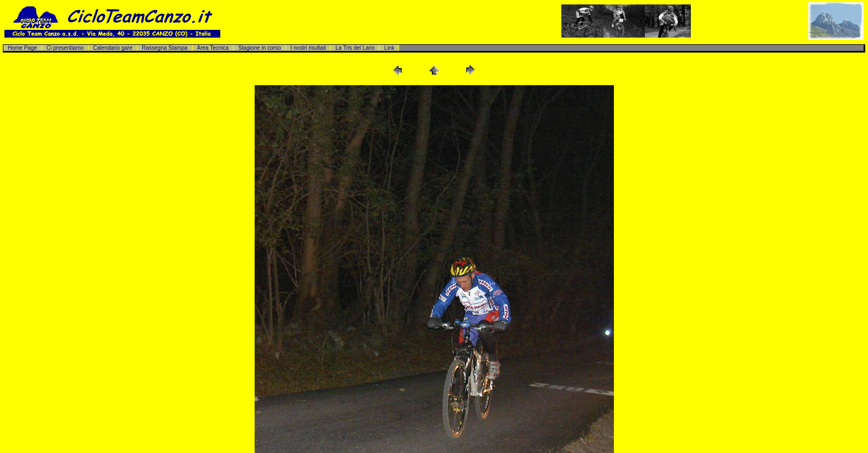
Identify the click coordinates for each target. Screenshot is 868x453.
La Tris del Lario (355, 48)
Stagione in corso (259, 48)
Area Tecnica (213, 48)
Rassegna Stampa (164, 48)
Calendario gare (113, 48)
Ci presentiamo (65, 48)
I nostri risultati (308, 48)
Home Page (22, 48)
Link (389, 48)
